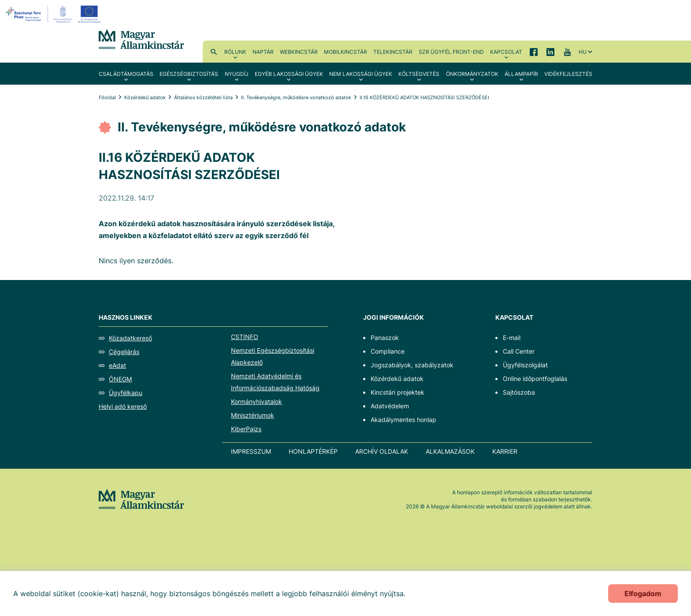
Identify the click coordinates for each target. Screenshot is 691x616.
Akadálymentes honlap (403, 420)
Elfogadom (643, 594)
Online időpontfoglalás (535, 379)
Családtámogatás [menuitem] (126, 74)
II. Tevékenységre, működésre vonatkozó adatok (296, 97)
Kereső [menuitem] (214, 52)
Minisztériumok (253, 415)
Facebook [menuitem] (534, 52)
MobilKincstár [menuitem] (345, 52)
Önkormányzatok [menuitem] (472, 74)
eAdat (117, 365)
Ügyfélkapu (126, 393)
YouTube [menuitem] (567, 52)
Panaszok (385, 338)
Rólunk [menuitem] (235, 52)
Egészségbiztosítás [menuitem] (189, 74)
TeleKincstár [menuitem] (393, 52)
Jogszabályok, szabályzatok (412, 365)
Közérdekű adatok (145, 97)
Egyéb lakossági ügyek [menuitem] (289, 74)
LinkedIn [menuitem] (550, 52)
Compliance (388, 351)
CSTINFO (245, 337)
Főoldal (107, 97)
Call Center (519, 351)
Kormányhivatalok (256, 401)
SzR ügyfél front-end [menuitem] (451, 52)
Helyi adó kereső (123, 406)
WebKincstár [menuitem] (299, 52)
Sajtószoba (519, 392)
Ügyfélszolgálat (525, 365)
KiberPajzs (246, 429)
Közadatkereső (130, 338)
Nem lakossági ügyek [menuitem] (361, 74)
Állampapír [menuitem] (521, 74)
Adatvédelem (390, 406)
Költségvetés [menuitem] (419, 74)
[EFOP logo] (54, 14)
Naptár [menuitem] (263, 52)
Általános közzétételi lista (203, 97)
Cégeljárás (124, 352)
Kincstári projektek (398, 392)
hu (583, 52)
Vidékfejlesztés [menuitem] (568, 74)
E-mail (512, 338)
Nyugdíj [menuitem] (237, 74)
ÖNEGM (120, 379)
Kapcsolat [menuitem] (506, 52)
